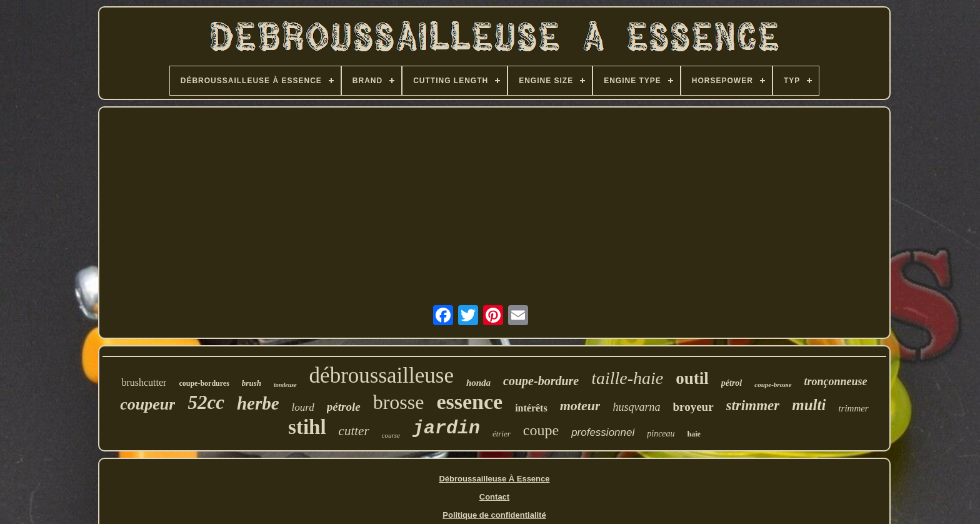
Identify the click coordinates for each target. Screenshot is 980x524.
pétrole (344, 407)
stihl (307, 427)
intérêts (531, 408)
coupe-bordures (204, 383)
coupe (541, 430)
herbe (258, 403)
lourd (303, 407)
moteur (580, 406)
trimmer (853, 408)
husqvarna (636, 407)
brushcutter (144, 382)
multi (809, 405)
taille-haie (627, 378)
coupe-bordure (541, 381)
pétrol (732, 383)
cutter (354, 431)
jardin (446, 428)
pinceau (661, 434)
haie (694, 434)
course (391, 435)
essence (469, 402)
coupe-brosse (773, 385)
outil (692, 378)
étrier (502, 434)
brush (252, 383)
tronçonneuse (836, 381)
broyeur (693, 407)
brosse (399, 402)
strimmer (753, 406)
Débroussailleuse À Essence (494, 479)
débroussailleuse (382, 375)
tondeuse (285, 385)
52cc (206, 402)
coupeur (147, 404)
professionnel (603, 432)
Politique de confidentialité (494, 515)
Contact (494, 497)
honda (478, 383)
